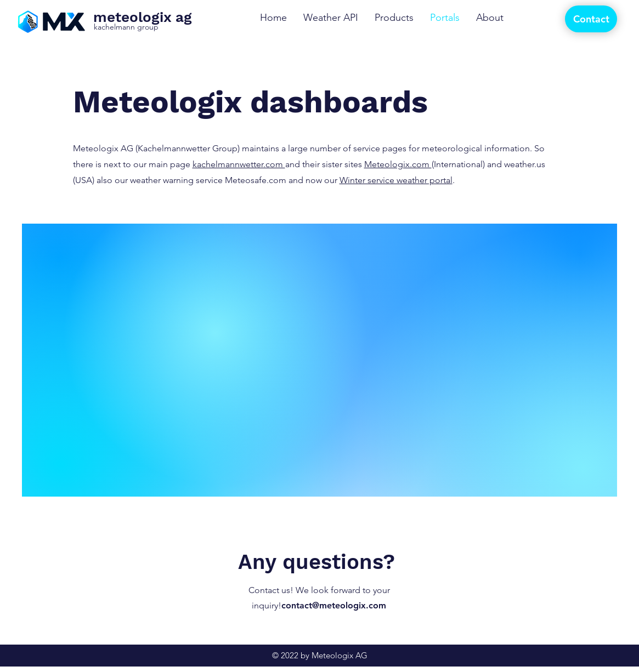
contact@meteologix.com (334, 605)
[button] (394, 18)
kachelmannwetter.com (239, 164)
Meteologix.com (398, 164)
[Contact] (591, 19)
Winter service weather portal (396, 180)
